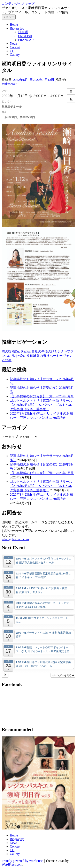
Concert (15, 47)
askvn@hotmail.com (15, 539)
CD (12, 51)
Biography (17, 28)
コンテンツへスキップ (18, 4)
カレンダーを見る (63, 675)
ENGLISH (25, 36)
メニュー (9, 17)
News (14, 44)
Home (14, 24)
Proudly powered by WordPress (22, 861)
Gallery (15, 55)
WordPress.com (12, 864)
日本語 (23, 32)
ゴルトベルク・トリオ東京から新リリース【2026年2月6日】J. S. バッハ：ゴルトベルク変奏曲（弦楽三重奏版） (41, 405)
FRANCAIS (26, 40)
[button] (71, 100)
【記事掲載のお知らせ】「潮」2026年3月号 (42, 396)
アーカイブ (10, 437)
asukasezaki (9, 84)
